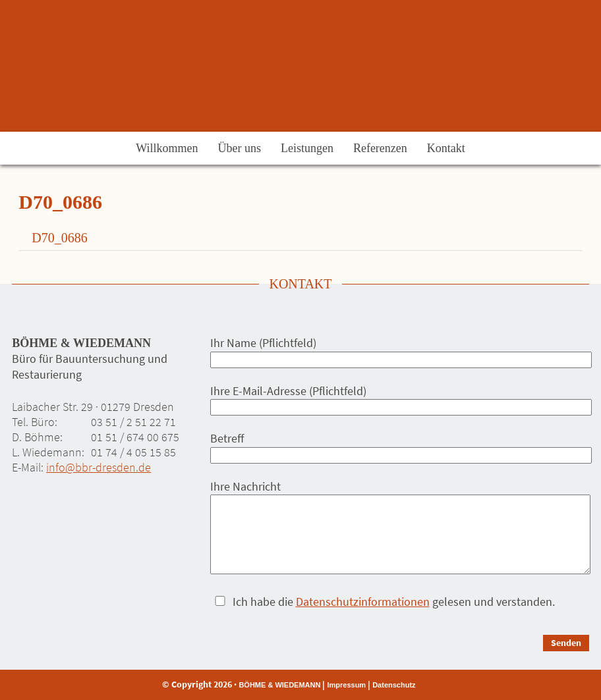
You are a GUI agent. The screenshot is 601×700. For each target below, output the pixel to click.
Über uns (239, 148)
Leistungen (307, 148)
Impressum (346, 685)
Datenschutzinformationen (363, 602)
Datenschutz (394, 685)
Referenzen (380, 148)
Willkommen (167, 148)
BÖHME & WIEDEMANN (279, 685)
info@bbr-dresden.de (99, 467)
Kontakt (446, 148)
